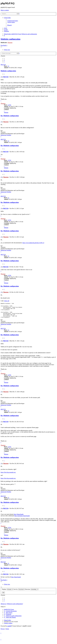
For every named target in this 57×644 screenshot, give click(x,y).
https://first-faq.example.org (8, 475)
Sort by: (19, 592)
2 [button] (4, 60)
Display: (8, 592)
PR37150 (3, 65)
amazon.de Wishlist (6, 135)
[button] (4, 62)
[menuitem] (13, 21)
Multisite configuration (11, 39)
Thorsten (10, 43)
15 (8, 66)
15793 (9, 105)
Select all (7, 301)
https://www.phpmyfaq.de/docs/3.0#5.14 (33, 243)
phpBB (9, 629)
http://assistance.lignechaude (22, 519)
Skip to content (5, 10)
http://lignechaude (19, 517)
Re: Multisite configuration (10, 116)
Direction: (32, 592)
